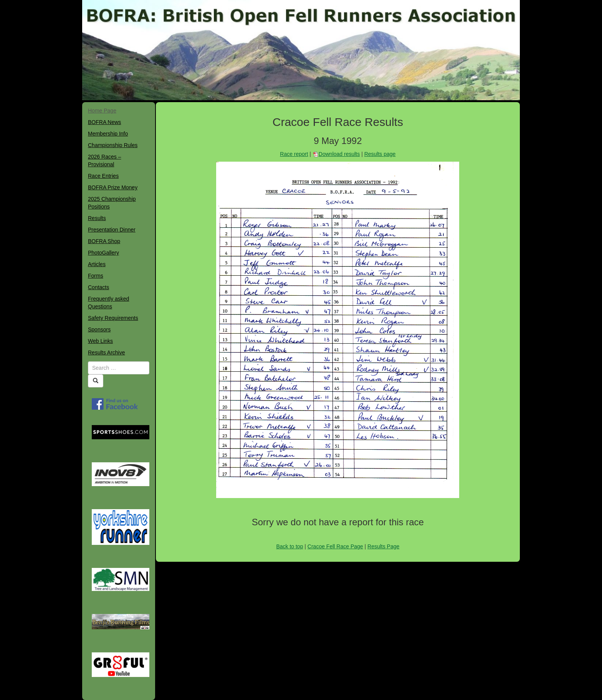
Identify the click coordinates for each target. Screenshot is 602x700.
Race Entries (103, 176)
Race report (294, 154)
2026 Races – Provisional (104, 161)
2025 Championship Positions (112, 203)
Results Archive (106, 352)
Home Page (102, 111)
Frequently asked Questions (108, 303)
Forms (96, 276)
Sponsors (99, 329)
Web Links (100, 341)
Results (97, 218)
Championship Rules (113, 145)
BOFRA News (104, 122)
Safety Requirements (113, 318)
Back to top (289, 546)
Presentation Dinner (112, 230)
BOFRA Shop (104, 241)
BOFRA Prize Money (113, 187)
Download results (339, 154)
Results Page (383, 546)
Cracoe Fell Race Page (335, 546)
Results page (380, 154)
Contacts (98, 287)
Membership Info (108, 134)
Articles (97, 264)
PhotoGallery (103, 253)
